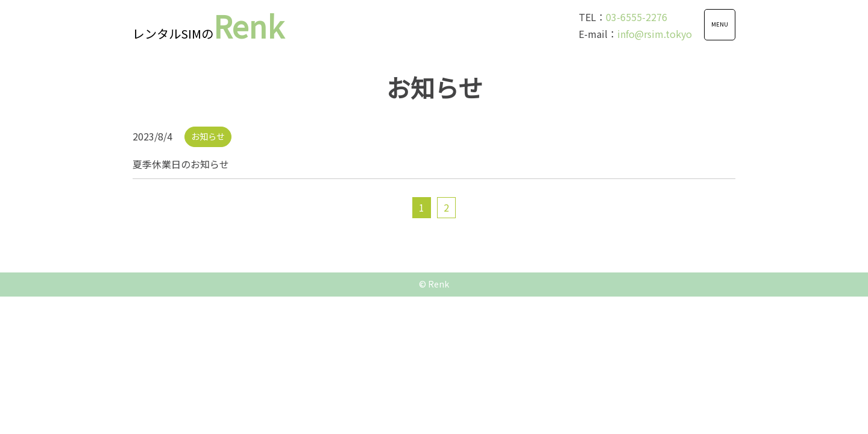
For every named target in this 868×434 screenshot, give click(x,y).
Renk (208, 25)
